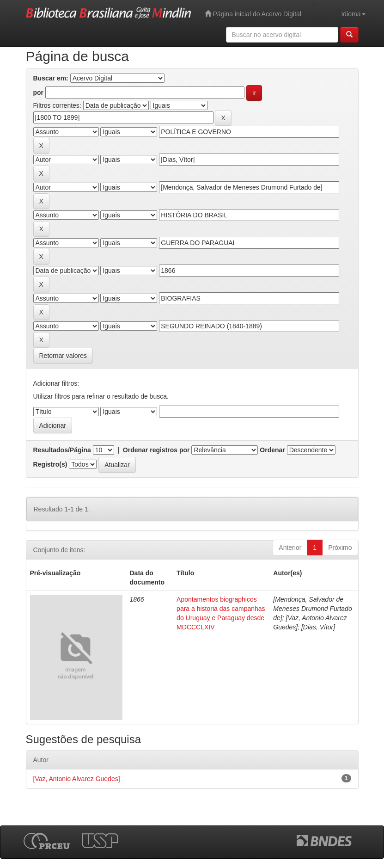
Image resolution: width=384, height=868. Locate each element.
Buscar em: (51, 78)
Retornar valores (63, 356)
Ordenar (272, 450)
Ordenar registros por (156, 450)
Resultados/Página (62, 450)
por (39, 92)
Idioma (353, 14)
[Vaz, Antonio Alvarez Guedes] (77, 779)
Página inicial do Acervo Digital (253, 14)
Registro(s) (50, 464)
